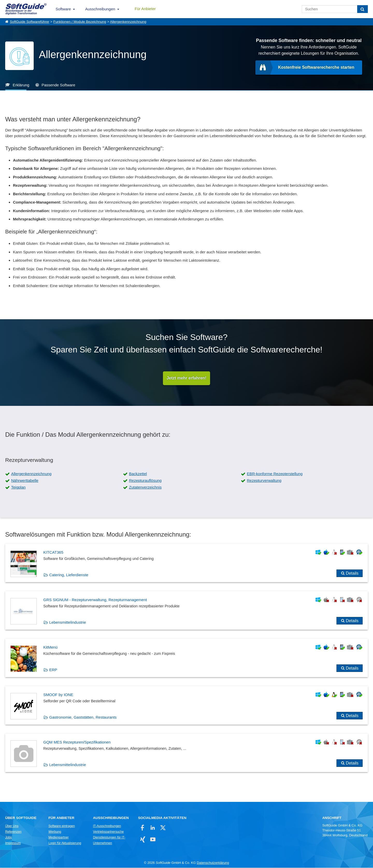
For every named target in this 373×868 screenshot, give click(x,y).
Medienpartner (59, 838)
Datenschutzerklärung (213, 863)
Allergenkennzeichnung (128, 22)
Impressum (13, 843)
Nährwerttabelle (25, 481)
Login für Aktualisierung (65, 843)
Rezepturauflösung (145, 481)
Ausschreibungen (100, 9)
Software (63, 9)
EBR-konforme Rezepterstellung (275, 474)
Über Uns (12, 826)
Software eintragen (62, 826)
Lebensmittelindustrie (68, 623)
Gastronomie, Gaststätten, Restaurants (83, 717)
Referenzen (13, 832)
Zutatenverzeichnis (145, 487)
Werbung (55, 832)
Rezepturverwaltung (264, 481)
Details (352, 574)
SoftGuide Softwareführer (30, 22)
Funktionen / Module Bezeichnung (80, 22)
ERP (53, 670)
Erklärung (21, 85)
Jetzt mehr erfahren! (187, 378)
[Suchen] (363, 9)
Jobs (9, 838)
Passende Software (58, 85)
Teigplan (18, 487)
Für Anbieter (145, 9)
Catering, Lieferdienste (69, 575)
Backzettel (138, 474)
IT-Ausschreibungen (107, 826)
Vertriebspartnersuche (108, 832)
